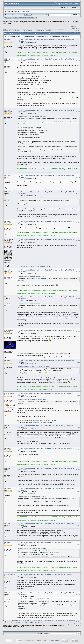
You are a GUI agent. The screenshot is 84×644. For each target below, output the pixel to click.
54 (47, 29)
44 (29, 29)
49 (38, 29)
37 (16, 29)
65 (4, 30)
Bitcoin (16, 22)
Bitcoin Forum (8, 22)
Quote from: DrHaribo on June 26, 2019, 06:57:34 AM (32, 276)
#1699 (78, 576)
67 (8, 30)
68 (10, 30)
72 (17, 30)
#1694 (78, 450)
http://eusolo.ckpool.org (39, 421)
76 (24, 30)
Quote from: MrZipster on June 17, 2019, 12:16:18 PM (32, 116)
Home (9, 18)
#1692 (78, 395)
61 (60, 29)
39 (20, 29)
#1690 (78, 332)
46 (32, 29)
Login (23, 18)
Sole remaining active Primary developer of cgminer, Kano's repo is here (39, 357)
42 (25, 29)
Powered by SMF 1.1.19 (31, 641)
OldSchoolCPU (10, 574)
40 (22, 29)
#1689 (78, 299)
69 (11, 30)
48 (36, 29)
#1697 (78, 525)
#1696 (78, 491)
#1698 (78, 544)
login (21, 11)
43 (27, 29)
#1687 (78, 241)
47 (34, 29)
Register (29, 18)
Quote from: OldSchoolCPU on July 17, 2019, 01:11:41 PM (33, 599)
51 (42, 29)
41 (23, 29)
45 (31, 29)
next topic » (76, 28)
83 (37, 30)
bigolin (7, 297)
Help (14, 18)
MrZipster (8, 59)
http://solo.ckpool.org (38, 422)
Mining (22, 22)
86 (43, 30)
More (34, 18)
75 (23, 30)
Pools (27, 22)
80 (32, 30)
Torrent (29, 15)
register (27, 11)
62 (62, 29)
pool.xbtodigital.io (42, 267)
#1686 (78, 223)
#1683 (78, 112)
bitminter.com (24, 267)
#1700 (78, 595)
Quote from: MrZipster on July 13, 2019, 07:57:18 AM (32, 496)
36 (14, 29)
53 (45, 29)
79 (30, 30)
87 (45, 30)
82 (35, 30)
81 (33, 30)
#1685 (78, 194)
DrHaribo (8, 239)
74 (21, 30)
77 (26, 30)
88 (47, 30)
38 (18, 29)
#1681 (78, 41)
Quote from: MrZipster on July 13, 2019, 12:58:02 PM (32, 549)
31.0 (25, 15)
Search (19, 18)
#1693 (78, 427)
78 (28, 30)
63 (64, 29)
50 (40, 29)
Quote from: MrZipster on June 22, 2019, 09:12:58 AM (32, 198)
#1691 (78, 362)
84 (39, 30)
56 (51, 29)
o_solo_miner (9, 393)
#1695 (78, 470)
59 (56, 29)
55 (49, 29)
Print (78, 30)
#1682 (78, 61)
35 (12, 29)
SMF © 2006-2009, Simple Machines (49, 641)
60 (58, 29)
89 (49, 30)
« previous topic (75, 26)
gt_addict (8, 39)
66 (6, 30)
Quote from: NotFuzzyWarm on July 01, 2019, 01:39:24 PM (33, 367)
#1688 (78, 272)
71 (15, 30)
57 (53, 29)
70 (13, 30)
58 (54, 29)
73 (19, 30)
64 (66, 29)
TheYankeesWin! (32, 493)
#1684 (78, 177)
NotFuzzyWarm (10, 330)
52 (44, 29)
